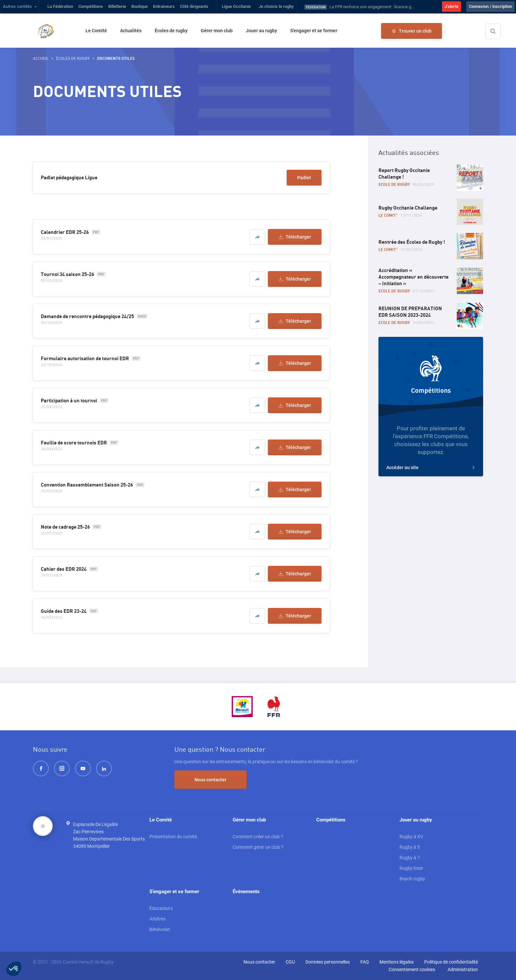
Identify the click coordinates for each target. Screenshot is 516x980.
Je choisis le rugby (276, 6)
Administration (463, 969)
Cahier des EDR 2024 (64, 569)
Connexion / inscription (490, 6)
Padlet (304, 178)
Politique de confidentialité (451, 962)
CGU (290, 962)
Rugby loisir (411, 868)
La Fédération (60, 6)
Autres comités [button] (17, 6)
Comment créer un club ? (258, 837)
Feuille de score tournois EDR (74, 443)
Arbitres (157, 919)
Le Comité (96, 31)
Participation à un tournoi (69, 401)
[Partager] (257, 237)
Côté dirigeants (194, 6)
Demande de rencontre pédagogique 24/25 (87, 316)
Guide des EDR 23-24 (64, 611)
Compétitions (91, 6)
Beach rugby (412, 879)
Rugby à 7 (410, 858)
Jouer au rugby (261, 31)
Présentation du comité (173, 837)
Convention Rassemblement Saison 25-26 (87, 485)
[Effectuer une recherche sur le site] (499, 31)
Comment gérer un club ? (258, 847)
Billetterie (117, 6)
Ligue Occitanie (236, 6)
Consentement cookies (412, 969)
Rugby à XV (411, 837)
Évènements (246, 892)
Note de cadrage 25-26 (65, 527)
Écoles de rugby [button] (73, 59)
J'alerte (451, 6)
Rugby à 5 (410, 847)
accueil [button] (41, 59)
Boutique (140, 6)
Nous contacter (210, 780)
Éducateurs (161, 908)
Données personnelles (328, 962)
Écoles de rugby (171, 31)
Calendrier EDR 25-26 (65, 232)
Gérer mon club (217, 31)
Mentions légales (397, 962)
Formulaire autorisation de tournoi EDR (85, 359)
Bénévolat (160, 929)
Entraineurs (164, 6)
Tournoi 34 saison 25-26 (67, 274)
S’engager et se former (314, 31)
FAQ (365, 962)
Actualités (131, 31)
